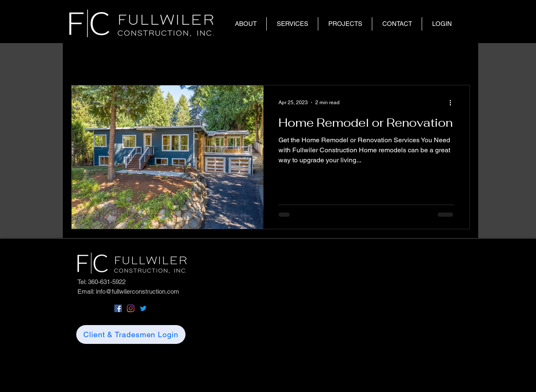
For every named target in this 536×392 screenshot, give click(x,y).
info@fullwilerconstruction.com (138, 291)
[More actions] (453, 102)
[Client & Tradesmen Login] (131, 334)
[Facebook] (118, 308)
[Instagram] (131, 308)
